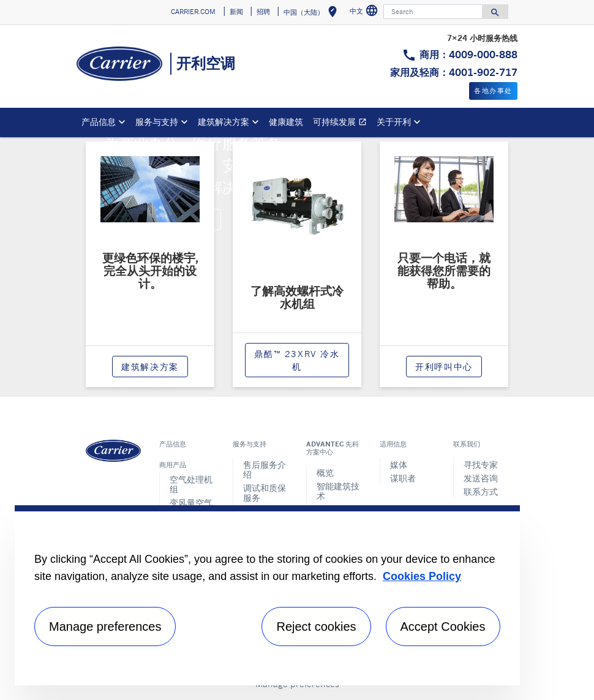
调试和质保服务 (265, 493)
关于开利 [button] (394, 122)
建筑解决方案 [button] (224, 122)
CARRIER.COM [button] (193, 12)
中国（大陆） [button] (313, 14)
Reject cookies (316, 627)
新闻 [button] (236, 12)
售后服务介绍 (265, 469)
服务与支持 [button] (157, 122)
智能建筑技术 (338, 491)
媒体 (399, 465)
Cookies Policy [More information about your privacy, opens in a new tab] (422, 576)
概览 (325, 472)
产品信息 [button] (99, 122)
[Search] (433, 12)
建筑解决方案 (150, 367)
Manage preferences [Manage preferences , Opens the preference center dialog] (105, 627)
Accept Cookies (443, 627)
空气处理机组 (191, 484)
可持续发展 (342, 123)
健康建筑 (286, 122)
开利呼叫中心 (444, 367)
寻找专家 (481, 465)
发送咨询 (481, 478)
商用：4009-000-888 (468, 55)
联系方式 (481, 491)
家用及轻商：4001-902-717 (454, 72)
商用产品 (173, 465)
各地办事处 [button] (493, 91)
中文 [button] (365, 13)
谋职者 (403, 478)
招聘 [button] (263, 12)
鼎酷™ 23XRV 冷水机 (297, 360)
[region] (267, 595)
